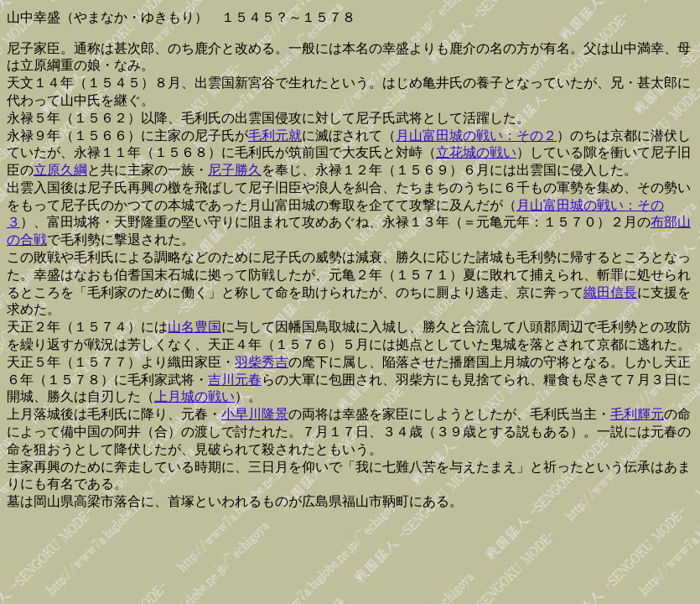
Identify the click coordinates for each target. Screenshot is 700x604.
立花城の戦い (476, 152)
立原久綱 (60, 170)
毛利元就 (275, 135)
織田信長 (610, 292)
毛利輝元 (637, 414)
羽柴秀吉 (262, 362)
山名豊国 (194, 327)
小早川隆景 (255, 414)
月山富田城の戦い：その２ (476, 135)
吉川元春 (235, 380)
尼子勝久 (235, 170)
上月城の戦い (194, 396)
